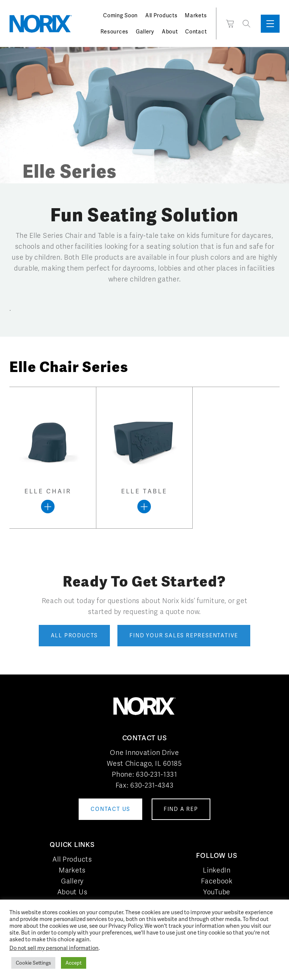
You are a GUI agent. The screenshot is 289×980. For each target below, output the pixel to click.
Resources (114, 32)
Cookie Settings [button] (33, 963)
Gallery (145, 32)
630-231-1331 (156, 774)
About (170, 32)
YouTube (217, 892)
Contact (196, 32)
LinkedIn (217, 870)
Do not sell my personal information (54, 948)
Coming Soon (120, 15)
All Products (161, 15)
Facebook (217, 881)
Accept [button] (74, 963)
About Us (72, 892)
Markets (196, 15)
